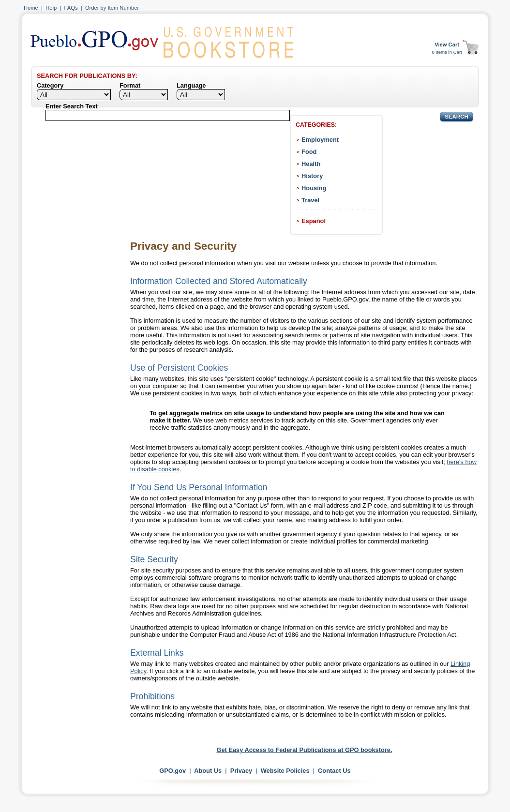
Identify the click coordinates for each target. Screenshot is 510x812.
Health (311, 164)
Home (31, 8)
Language (191, 85)
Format (130, 85)
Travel (310, 200)
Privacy (241, 771)
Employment (320, 140)
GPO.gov (172, 771)
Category (50, 85)
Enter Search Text (72, 106)
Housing (314, 188)
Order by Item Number (112, 8)
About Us (208, 771)
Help (51, 8)
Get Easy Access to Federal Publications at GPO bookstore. (305, 750)
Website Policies (285, 771)
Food (309, 152)
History (312, 176)
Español (314, 221)
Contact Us (334, 771)
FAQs (71, 8)
